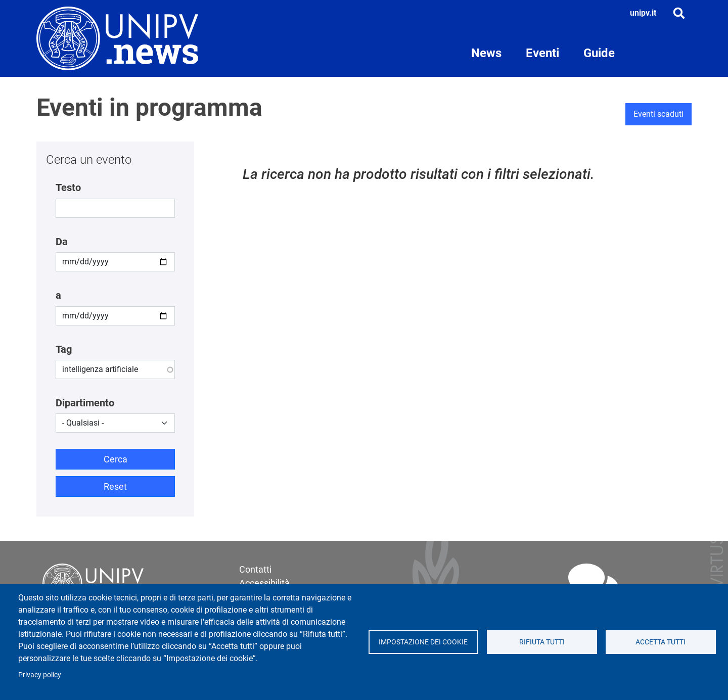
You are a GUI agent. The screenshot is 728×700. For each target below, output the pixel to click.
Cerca (116, 459)
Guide (599, 53)
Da (62, 242)
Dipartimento (85, 403)
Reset (115, 486)
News (486, 53)
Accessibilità (264, 583)
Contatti (255, 569)
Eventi (542, 53)
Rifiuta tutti (542, 642)
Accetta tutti (661, 642)
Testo (68, 188)
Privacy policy (40, 675)
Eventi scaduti (658, 114)
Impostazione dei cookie (423, 642)
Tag (64, 349)
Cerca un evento (89, 160)
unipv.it (643, 13)
